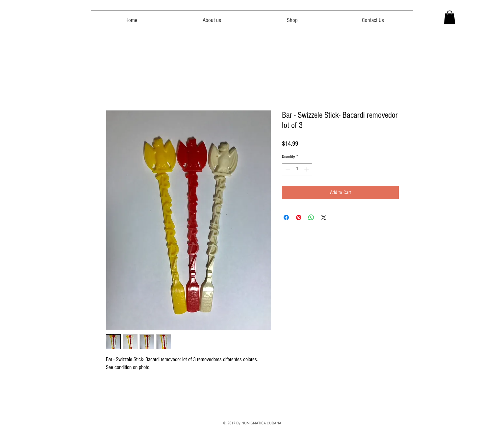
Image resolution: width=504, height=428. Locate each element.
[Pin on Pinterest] (299, 217)
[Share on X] (324, 217)
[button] (450, 17)
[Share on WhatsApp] (311, 217)
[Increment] (307, 169)
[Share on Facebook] (286, 217)
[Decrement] (287, 169)
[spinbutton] (297, 169)
